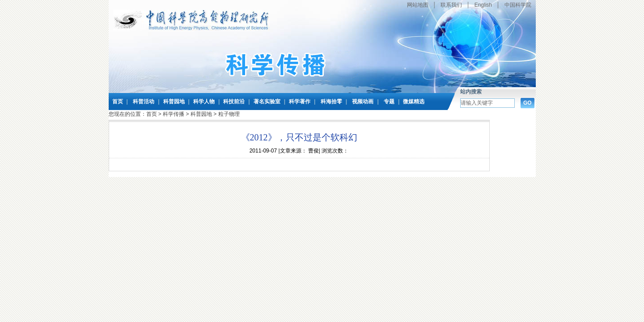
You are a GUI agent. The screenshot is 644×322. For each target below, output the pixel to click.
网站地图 (418, 5)
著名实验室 (267, 102)
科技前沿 (234, 102)
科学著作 (300, 102)
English (483, 5)
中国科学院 (518, 5)
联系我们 (451, 5)
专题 (389, 102)
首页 (118, 102)
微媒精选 (414, 102)
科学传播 (174, 114)
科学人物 (204, 102)
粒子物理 (229, 114)
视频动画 (363, 102)
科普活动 (144, 102)
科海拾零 (331, 102)
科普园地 (174, 102)
